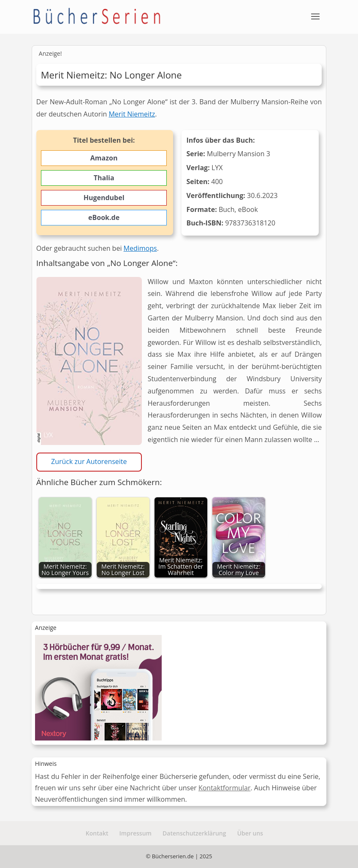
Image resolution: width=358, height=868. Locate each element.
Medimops (140, 248)
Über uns (250, 833)
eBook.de (104, 217)
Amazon (104, 158)
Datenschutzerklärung (194, 833)
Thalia (104, 178)
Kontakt (97, 833)
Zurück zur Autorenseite (89, 461)
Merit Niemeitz (132, 114)
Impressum (136, 833)
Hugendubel (104, 198)
